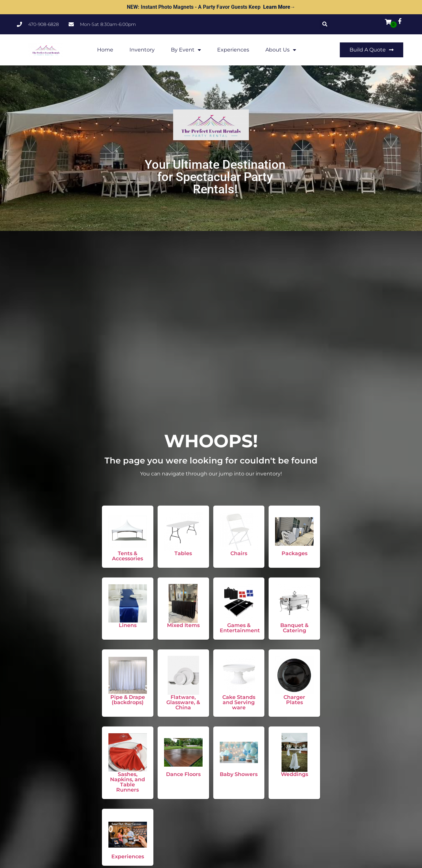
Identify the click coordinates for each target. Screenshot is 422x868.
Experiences (233, 50)
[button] (325, 24)
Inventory (142, 50)
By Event (186, 50)
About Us (281, 50)
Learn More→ (279, 7)
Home (105, 50)
